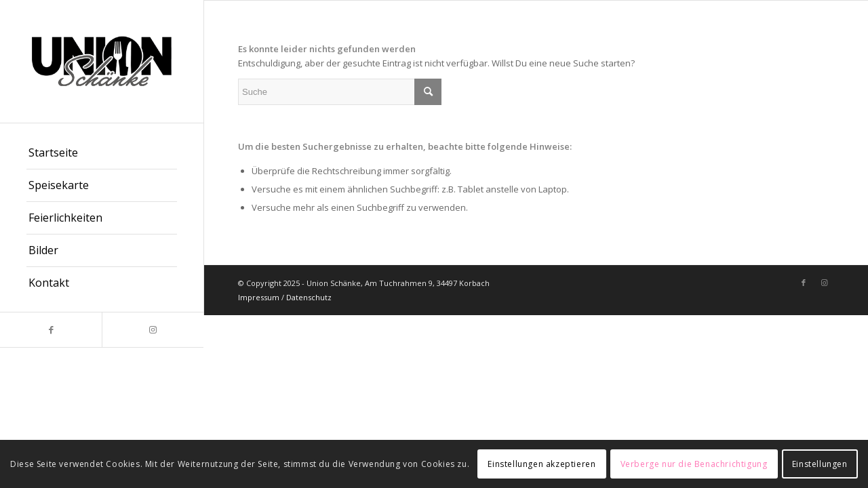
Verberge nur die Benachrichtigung (694, 464)
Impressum (259, 297)
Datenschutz (309, 297)
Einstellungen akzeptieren (541, 464)
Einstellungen (820, 464)
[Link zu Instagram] (153, 330)
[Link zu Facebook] (51, 330)
